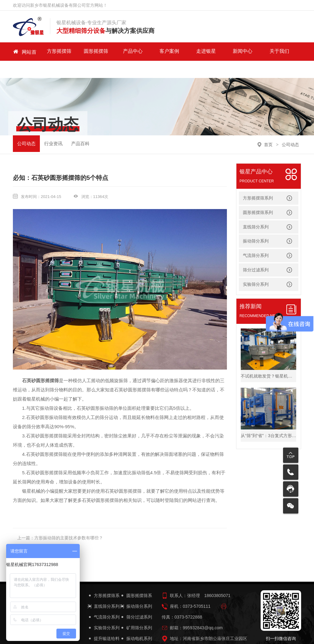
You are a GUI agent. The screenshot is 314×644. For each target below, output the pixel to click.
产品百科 (80, 127)
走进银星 (188, 51)
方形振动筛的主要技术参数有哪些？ (69, 521)
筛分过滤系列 (256, 253)
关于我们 (254, 51)
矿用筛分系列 (136, 611)
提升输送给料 (103, 621)
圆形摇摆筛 (90, 51)
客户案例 (155, 51)
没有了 (41, 531)
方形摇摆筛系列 (258, 181)
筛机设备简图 (136, 632)
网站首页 (25, 52)
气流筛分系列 (256, 238)
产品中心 (123, 51)
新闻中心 (221, 51)
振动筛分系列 (256, 224)
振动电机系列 (136, 621)
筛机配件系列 (103, 632)
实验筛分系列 (256, 267)
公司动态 (26, 127)
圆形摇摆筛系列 (258, 195)
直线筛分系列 (256, 209)
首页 (268, 127)
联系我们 (286, 51)
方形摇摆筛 (57, 51)
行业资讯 (53, 127)
